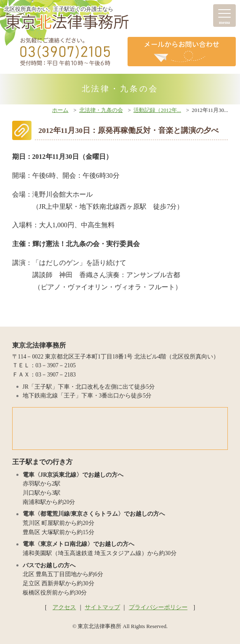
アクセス (64, 607)
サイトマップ (102, 607)
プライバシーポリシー (158, 607)
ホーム (60, 110)
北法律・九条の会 (101, 110)
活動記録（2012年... (157, 110)
